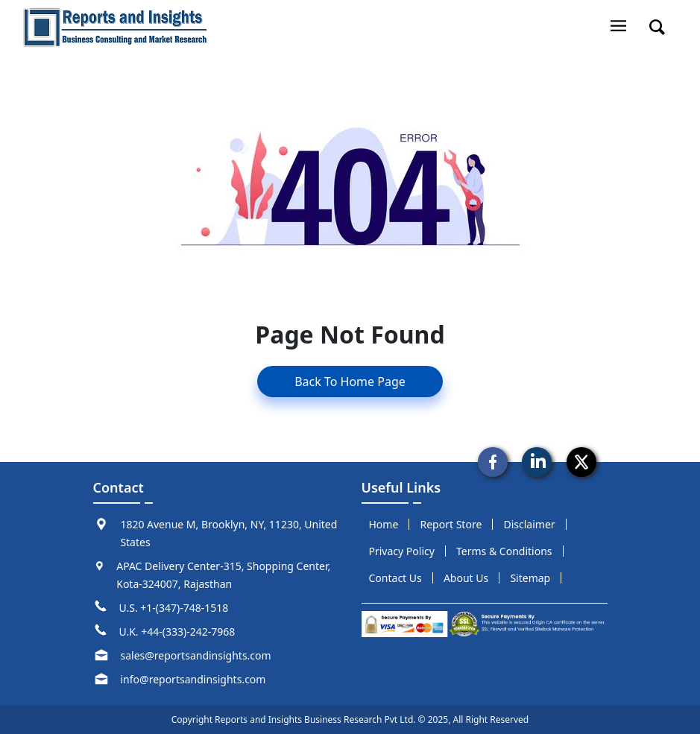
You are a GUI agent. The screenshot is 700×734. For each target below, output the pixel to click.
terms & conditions (504, 551)
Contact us (395, 578)
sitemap (530, 578)
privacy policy (402, 551)
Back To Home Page (350, 382)
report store (451, 524)
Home (384, 524)
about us (466, 578)
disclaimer (529, 524)
